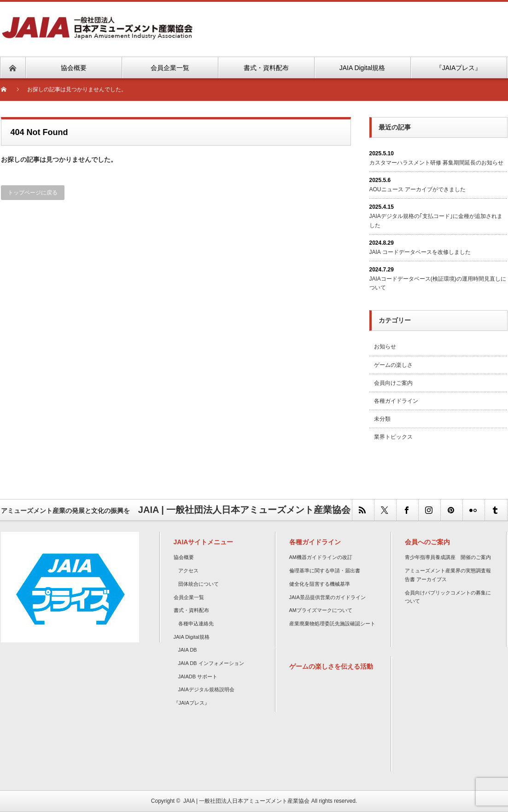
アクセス (188, 571)
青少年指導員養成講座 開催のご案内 (448, 557)
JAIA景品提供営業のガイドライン (327, 597)
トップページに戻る (33, 193)
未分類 (382, 419)
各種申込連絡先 (196, 624)
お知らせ (385, 347)
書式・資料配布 (191, 610)
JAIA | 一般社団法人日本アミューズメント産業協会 (246, 801)
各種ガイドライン (396, 401)
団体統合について (199, 584)
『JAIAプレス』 (192, 703)
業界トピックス (393, 437)
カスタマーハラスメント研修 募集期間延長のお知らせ (436, 163)
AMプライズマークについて (321, 610)
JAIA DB (188, 650)
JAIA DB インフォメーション (211, 663)
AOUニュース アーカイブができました (417, 189)
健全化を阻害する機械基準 (320, 584)
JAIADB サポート (198, 677)
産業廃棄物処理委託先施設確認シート (332, 624)
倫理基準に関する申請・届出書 (325, 571)
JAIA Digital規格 (192, 637)
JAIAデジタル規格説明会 (206, 689)
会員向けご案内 (393, 383)
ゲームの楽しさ (393, 365)
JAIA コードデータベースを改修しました (420, 252)
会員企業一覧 (189, 597)
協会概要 (184, 557)
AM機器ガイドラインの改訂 (321, 557)
